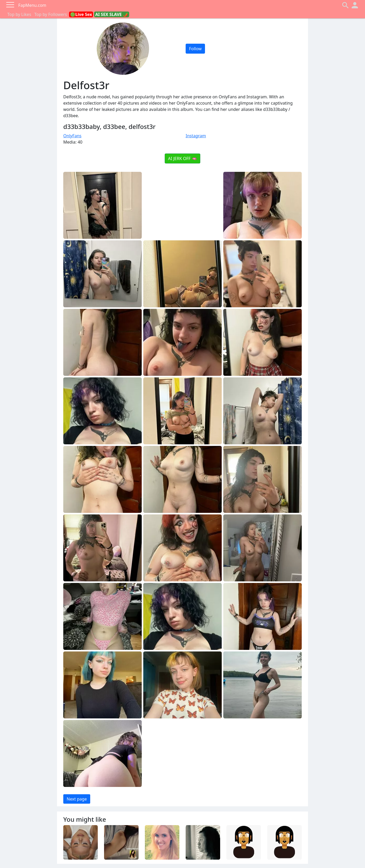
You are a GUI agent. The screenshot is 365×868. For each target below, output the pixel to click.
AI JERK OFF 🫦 (182, 158)
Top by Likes (19, 14)
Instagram (196, 136)
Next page (77, 799)
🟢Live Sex (81, 14)
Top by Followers (51, 14)
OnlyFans (72, 136)
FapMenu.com (32, 5)
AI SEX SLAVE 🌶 (112, 14)
